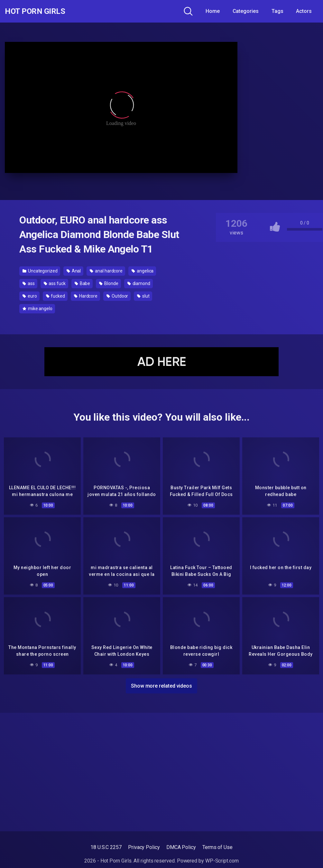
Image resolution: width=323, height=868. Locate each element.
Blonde (109, 283)
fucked (55, 296)
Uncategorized (40, 271)
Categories (246, 11)
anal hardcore (106, 271)
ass (29, 283)
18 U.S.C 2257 (106, 847)
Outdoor (117, 296)
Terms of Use (217, 847)
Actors (304, 11)
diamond (139, 283)
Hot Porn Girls (39, 11)
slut (143, 296)
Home (213, 11)
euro (30, 296)
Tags (277, 11)
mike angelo (37, 309)
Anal (74, 271)
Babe (83, 283)
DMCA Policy (181, 847)
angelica (143, 271)
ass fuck (55, 283)
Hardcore (86, 296)
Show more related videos (161, 685)
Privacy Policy (144, 847)
